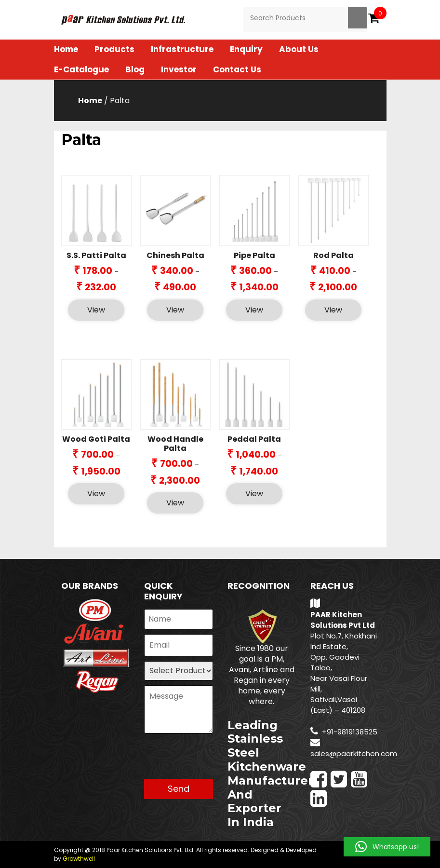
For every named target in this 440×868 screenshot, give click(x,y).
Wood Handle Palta (175, 444)
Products (114, 49)
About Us (299, 49)
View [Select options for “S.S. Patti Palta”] (96, 310)
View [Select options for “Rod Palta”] (333, 310)
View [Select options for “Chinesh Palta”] (175, 310)
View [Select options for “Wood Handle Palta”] (175, 503)
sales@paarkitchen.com (354, 753)
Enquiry (246, 49)
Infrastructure (182, 49)
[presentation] (217, 760)
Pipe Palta (254, 255)
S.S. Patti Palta (96, 255)
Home (66, 49)
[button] (387, 847)
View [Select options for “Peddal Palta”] (254, 494)
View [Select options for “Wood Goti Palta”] (96, 494)
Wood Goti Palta (96, 439)
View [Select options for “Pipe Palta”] (254, 310)
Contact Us (237, 69)
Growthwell (79, 859)
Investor (179, 69)
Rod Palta (333, 255)
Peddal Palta (254, 439)
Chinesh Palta (175, 255)
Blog (135, 69)
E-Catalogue (81, 69)
